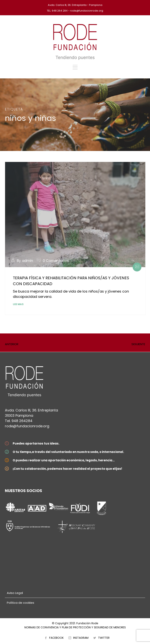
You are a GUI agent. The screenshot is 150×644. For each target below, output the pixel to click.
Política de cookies (21, 603)
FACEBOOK (56, 638)
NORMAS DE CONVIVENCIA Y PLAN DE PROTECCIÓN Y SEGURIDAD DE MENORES (75, 627)
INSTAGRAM (81, 638)
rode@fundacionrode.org (27, 426)
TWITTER (104, 638)
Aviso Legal (15, 593)
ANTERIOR (12, 344)
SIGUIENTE (138, 344)
